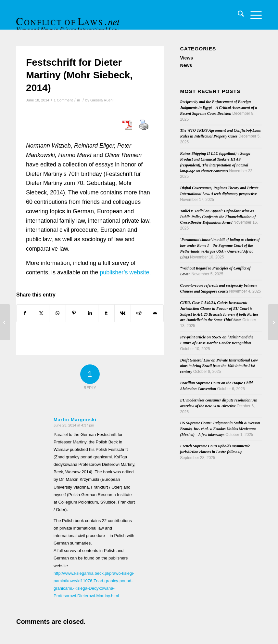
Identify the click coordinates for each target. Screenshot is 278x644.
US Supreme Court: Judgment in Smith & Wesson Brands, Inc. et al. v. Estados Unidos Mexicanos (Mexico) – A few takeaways (220, 429)
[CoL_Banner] (69, 21)
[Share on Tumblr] (106, 313)
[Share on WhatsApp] (57, 313)
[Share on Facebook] (25, 313)
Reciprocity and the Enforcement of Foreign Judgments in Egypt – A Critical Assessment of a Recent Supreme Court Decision (219, 108)
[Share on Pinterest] (74, 313)
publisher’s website (124, 272)
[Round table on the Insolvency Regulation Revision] (273, 322)
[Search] (238, 15)
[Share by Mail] (155, 313)
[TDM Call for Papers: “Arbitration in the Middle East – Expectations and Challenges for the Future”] (5, 322)
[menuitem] (238, 15)
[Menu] (253, 15)
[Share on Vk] (123, 313)
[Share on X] (41, 313)
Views (187, 58)
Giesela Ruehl (102, 100)
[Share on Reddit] (139, 313)
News (186, 65)
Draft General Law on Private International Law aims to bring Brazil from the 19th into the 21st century (219, 366)
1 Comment (63, 100)
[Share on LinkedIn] (90, 313)
